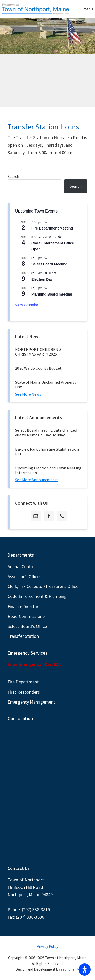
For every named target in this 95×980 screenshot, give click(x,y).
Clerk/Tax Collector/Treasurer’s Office (43, 586)
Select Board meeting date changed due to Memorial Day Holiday (46, 432)
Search (13, 176)
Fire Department (23, 682)
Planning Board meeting (52, 294)
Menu (88, 9)
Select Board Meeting (49, 264)
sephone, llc (70, 969)
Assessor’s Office (24, 576)
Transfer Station (23, 636)
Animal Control (22, 567)
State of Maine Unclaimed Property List (46, 385)
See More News (28, 394)
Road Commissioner (27, 616)
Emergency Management (31, 702)
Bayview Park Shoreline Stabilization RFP (47, 452)
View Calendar (27, 305)
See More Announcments (37, 480)
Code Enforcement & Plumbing (37, 596)
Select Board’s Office (27, 626)
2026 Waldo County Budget (38, 368)
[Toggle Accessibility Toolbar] (85, 970)
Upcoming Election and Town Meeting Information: (48, 470)
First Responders (24, 692)
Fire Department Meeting (52, 228)
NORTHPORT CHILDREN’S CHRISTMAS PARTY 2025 (38, 352)
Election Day (42, 279)
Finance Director (23, 606)
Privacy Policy (48, 946)
